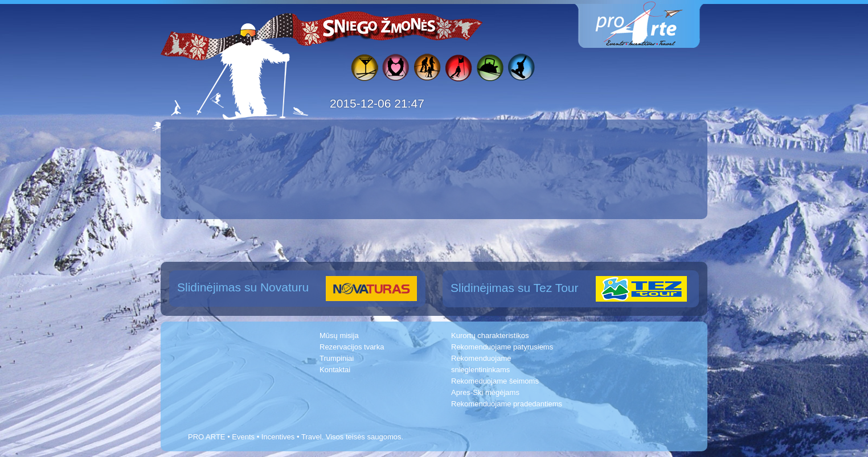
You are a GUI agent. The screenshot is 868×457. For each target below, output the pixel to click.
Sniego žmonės (380, 26)
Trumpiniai (337, 358)
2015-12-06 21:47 (377, 103)
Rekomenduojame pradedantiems (507, 404)
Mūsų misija (339, 335)
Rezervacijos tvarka (352, 347)
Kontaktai (335, 370)
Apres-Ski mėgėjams (485, 392)
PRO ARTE (207, 437)
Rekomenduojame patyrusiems (502, 347)
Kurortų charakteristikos (490, 335)
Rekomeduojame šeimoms (495, 381)
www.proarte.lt (648, 24)
